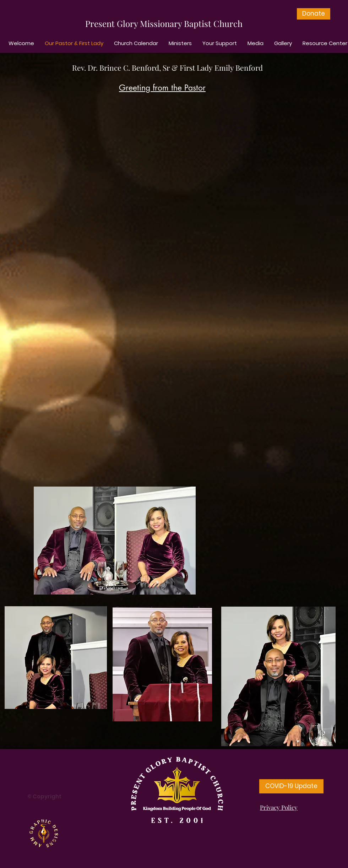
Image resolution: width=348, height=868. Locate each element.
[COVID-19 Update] (291, 786)
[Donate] (314, 14)
